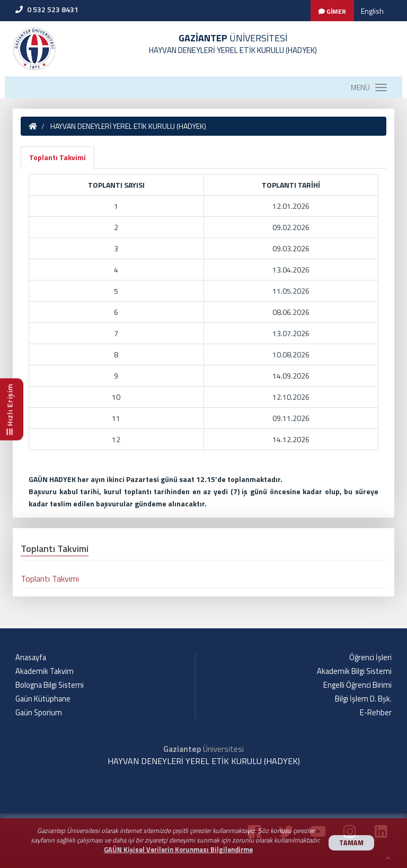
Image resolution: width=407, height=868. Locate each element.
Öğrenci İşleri (370, 657)
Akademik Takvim (45, 671)
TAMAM (351, 843)
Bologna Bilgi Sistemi (50, 685)
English (372, 11)
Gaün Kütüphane (43, 699)
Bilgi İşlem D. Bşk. (363, 699)
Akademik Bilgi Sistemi (354, 671)
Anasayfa (31, 657)
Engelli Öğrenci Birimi (357, 685)
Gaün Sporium (39, 713)
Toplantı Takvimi (57, 157)
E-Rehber (376, 713)
